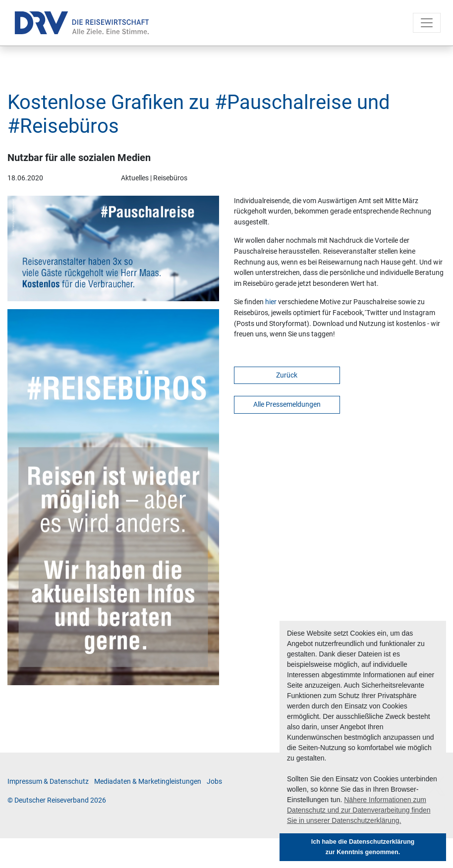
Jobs (214, 782)
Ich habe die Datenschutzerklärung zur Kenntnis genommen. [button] (363, 847)
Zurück (287, 375)
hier (272, 302)
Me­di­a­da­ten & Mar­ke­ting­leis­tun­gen (148, 782)
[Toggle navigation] (427, 23)
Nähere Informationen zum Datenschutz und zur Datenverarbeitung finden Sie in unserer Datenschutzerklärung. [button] (359, 810)
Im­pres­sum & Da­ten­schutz (48, 782)
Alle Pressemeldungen (287, 405)
